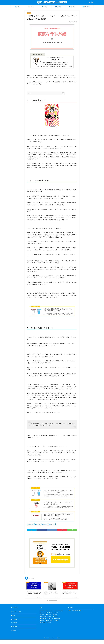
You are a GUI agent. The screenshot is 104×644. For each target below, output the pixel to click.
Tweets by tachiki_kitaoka (74, 615)
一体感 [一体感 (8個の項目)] (42, 617)
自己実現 (29, 13)
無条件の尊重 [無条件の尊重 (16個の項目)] (57, 623)
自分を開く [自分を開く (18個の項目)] (50, 627)
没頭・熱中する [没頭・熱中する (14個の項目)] (43, 623)
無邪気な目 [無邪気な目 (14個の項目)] (43, 625)
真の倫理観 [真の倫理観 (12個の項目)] (56, 625)
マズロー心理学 (17, 616)
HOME (18, 7)
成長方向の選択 (31, 529)
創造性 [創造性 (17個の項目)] (57, 617)
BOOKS (45, 7)
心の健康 (15, 624)
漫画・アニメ (38, 529)
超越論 (15, 635)
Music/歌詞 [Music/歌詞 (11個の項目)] (43, 615)
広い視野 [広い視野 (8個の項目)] (55, 619)
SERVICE (58, 7)
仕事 (14, 620)
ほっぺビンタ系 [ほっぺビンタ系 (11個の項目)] (50, 615)
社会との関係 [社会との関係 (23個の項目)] (43, 627)
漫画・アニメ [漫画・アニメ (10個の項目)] (51, 623)
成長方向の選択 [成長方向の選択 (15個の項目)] (43, 621)
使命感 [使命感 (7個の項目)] (47, 617)
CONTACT (86, 7)
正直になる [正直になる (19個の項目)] (56, 621)
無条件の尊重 (45, 529)
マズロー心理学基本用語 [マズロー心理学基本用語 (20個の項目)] (59, 615)
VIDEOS (72, 7)
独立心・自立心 (52, 529)
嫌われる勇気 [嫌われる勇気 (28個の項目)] (49, 619)
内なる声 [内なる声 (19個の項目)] (52, 617)
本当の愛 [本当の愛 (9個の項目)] (50, 621)
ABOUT (31, 7)
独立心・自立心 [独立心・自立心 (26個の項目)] (50, 625)
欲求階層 (15, 627)
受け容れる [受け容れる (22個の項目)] (43, 619)
